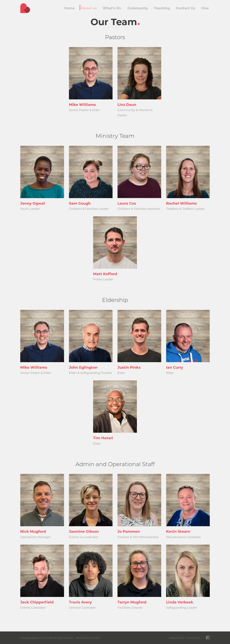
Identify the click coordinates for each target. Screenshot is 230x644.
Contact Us (185, 8)
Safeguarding (176, 638)
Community (137, 8)
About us (89, 8)
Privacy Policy (193, 638)
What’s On (112, 8)
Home (69, 8)
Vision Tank (94, 638)
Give (204, 8)
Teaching (161, 8)
